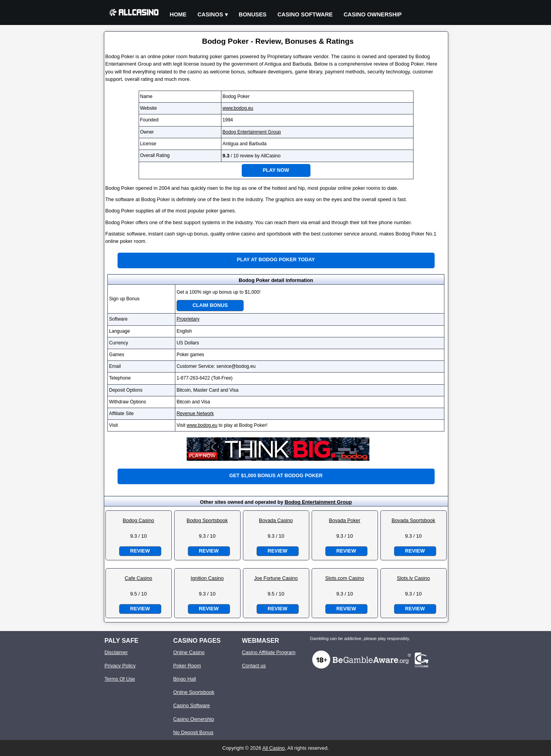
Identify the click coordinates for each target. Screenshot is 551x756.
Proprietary (188, 319)
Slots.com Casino (345, 578)
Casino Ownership (373, 14)
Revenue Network (195, 414)
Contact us (254, 666)
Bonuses (252, 14)
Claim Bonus (210, 305)
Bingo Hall (185, 679)
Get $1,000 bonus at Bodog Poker (276, 475)
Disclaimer (116, 652)
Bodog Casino (138, 520)
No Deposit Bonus (193, 732)
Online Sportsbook (194, 692)
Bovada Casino (276, 520)
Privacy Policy (120, 666)
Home (178, 14)
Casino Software (305, 14)
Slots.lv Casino (413, 578)
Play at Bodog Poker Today (276, 259)
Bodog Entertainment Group (252, 132)
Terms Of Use (120, 679)
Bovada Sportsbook (414, 520)
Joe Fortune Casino (276, 578)
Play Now (276, 170)
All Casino (274, 748)
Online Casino (189, 652)
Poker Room (187, 666)
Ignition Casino (207, 578)
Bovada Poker (344, 520)
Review (140, 551)
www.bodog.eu (238, 108)
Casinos (210, 14)
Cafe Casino (138, 578)
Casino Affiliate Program (269, 652)
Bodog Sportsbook (207, 520)
